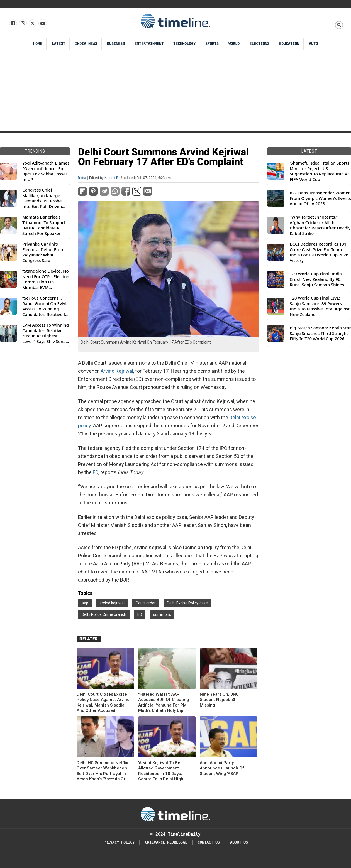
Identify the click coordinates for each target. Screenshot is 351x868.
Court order (146, 603)
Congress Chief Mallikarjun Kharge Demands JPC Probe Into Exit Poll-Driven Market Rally (42, 198)
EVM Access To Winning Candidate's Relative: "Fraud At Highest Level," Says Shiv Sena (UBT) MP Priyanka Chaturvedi (46, 333)
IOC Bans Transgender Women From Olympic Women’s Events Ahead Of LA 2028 (320, 198)
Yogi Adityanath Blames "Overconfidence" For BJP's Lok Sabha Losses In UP (46, 171)
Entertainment (149, 44)
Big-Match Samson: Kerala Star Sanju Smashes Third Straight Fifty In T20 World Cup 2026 (320, 333)
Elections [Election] (259, 44)
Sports (212, 44)
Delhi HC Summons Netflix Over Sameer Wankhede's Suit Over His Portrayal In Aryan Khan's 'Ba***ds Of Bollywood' (102, 771)
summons (162, 614)
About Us (239, 842)
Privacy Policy (119, 842)
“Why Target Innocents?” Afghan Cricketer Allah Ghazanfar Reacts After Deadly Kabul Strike (320, 225)
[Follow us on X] (32, 24)
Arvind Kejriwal (117, 371)
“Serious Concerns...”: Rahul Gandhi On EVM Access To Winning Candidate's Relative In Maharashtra (45, 306)
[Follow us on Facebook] (13, 24)
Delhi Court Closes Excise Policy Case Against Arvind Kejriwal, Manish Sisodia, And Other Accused (103, 703)
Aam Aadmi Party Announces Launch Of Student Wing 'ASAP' (222, 768)
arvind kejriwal (112, 603)
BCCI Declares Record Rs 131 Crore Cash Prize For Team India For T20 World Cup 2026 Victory (319, 252)
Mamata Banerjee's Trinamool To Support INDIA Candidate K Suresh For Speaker (44, 225)
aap (85, 603)
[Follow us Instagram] (22, 24)
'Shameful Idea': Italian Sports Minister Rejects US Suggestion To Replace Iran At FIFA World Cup (320, 171)
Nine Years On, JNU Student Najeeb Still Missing (219, 700)
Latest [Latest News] (58, 44)
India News (86, 44)
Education (289, 44)
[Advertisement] (175, 92)
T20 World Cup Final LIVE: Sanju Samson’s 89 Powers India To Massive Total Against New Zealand (320, 306)
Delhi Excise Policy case (187, 603)
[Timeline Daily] (175, 814)
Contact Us (209, 842)
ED (96, 472)
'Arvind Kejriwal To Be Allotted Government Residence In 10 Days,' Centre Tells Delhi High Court (161, 771)
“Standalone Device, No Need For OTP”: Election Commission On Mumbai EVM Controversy (46, 279)
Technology (184, 44)
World (234, 44)
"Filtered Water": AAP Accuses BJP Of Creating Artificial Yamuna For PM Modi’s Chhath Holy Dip (164, 703)
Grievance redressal (166, 842)
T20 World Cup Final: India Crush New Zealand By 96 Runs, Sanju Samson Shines (317, 279)
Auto (313, 44)
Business (116, 44)
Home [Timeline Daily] (38, 44)
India (82, 178)
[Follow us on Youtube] (42, 24)
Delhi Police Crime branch (104, 614)
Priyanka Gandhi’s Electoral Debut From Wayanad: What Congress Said (43, 252)
